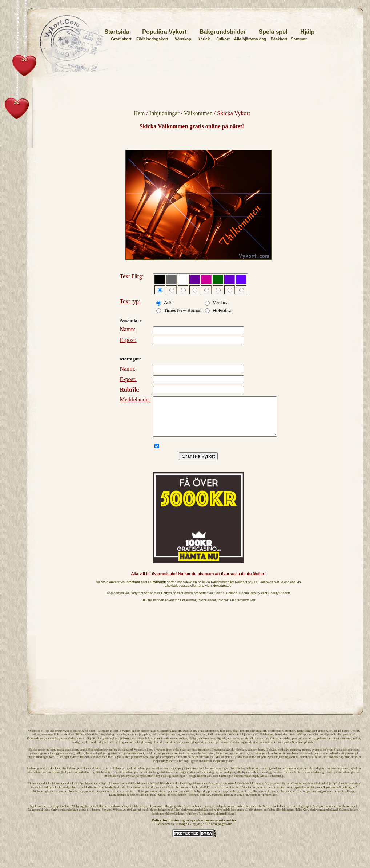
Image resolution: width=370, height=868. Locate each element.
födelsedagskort (171, 738)
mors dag (188, 742)
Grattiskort (121, 39)
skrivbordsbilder (225, 817)
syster (316, 757)
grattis (348, 742)
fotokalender (207, 608)
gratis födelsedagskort (94, 757)
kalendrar (189, 608)
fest (292, 742)
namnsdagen (227, 780)
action (291, 814)
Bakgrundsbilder (223, 32)
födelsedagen (35, 746)
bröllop (301, 742)
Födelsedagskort (152, 39)
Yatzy (125, 814)
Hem (139, 113)
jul (141, 742)
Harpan (104, 814)
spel (309, 814)
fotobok (223, 608)
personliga (299, 746)
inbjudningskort (256, 738)
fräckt (158, 750)
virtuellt (115, 750)
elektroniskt (90, 750)
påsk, (148, 742)
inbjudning (247, 742)
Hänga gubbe (174, 814)
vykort (68, 738)
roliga (183, 746)
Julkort (223, 39)
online (77, 738)
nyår (155, 742)
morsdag (266, 780)
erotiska (285, 746)
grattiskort (189, 738)
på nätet (90, 738)
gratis (59, 738)
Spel (33, 814)
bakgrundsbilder (169, 817)
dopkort (290, 738)
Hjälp (307, 32)
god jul (177, 776)
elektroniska (207, 746)
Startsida (117, 32)
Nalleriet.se (243, 590)
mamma (295, 757)
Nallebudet (219, 590)
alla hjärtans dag (170, 742)
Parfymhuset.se (141, 601)
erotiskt (168, 750)
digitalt (104, 750)
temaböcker (245, 608)
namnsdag (53, 746)
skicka (50, 738)
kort (138, 738)
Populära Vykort (164, 32)
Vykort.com (35, 738)
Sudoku (115, 814)
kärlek (230, 757)
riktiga (254, 746)
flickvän (271, 757)
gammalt (128, 750)
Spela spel (273, 32)
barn (261, 757)
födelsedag (266, 742)
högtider (93, 742)
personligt (187, 750)
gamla (245, 746)
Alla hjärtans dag (250, 39)
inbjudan (230, 742)
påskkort (238, 738)
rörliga (193, 746)
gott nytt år (128, 783)
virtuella (233, 746)
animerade (171, 746)
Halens (219, 601)
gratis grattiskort (67, 757)
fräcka (274, 746)
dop (310, 742)
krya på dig (68, 746)
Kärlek (204, 39)
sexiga (264, 746)
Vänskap (183, 39)
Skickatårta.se (221, 593)
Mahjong (78, 814)
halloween (215, 742)
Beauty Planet (279, 601)
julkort (154, 738)
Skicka (33, 757)
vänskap (241, 757)
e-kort (114, 738)
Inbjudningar (164, 113)
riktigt (139, 750)
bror (329, 757)
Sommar (299, 39)
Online (41, 814)
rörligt (77, 750)
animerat (345, 746)
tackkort (225, 738)
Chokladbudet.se (177, 593)
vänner (252, 757)
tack (333, 742)
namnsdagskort (307, 738)
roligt (357, 746)
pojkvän (283, 757)
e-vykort (125, 738)
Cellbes (232, 601)
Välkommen (198, 113)
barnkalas (281, 742)
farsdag (277, 780)
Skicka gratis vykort (106, 746)
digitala (222, 746)
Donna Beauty (250, 601)
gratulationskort (208, 738)
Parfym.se (168, 601)
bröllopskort (276, 738)
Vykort (355, 738)
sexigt (149, 750)
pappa (306, 757)
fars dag (201, 742)
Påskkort (279, 39)
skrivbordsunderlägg (64, 817)
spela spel (55, 814)
